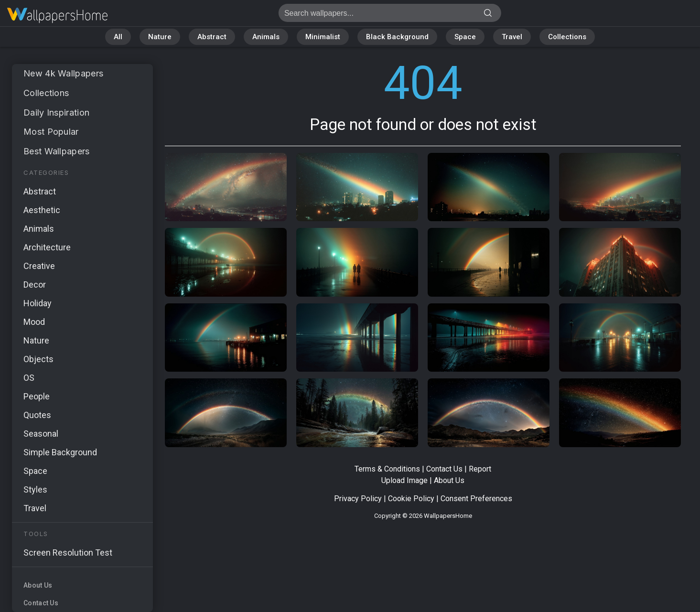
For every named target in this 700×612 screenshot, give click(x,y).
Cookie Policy (411, 499)
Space (465, 37)
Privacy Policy (358, 499)
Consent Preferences (476, 499)
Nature (160, 37)
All (118, 37)
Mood (34, 322)
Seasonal (41, 434)
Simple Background (60, 452)
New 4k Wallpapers (63, 73)
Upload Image (404, 480)
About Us (38, 585)
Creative (39, 266)
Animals (266, 37)
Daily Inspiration (56, 113)
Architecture (47, 247)
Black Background (397, 37)
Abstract (212, 37)
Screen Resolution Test (68, 553)
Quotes (37, 415)
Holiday (38, 303)
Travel (512, 37)
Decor (35, 285)
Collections (567, 37)
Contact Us (41, 603)
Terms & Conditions (387, 469)
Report (480, 469)
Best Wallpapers (57, 151)
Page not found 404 (57, 16)
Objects (38, 359)
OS (29, 378)
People (37, 396)
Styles (35, 489)
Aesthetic (42, 210)
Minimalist (323, 37)
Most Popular (51, 132)
